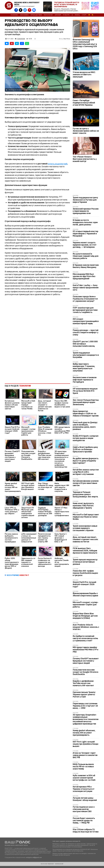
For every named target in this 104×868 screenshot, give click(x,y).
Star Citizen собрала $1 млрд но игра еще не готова (86, 831)
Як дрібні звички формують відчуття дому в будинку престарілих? (86, 461)
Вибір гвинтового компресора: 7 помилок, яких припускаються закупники (84, 367)
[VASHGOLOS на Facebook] (16, 10)
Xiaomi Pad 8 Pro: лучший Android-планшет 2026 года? (84, 584)
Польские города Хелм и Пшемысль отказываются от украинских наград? (85, 299)
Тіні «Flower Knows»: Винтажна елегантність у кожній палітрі (85, 159)
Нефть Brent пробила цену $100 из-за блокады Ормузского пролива (85, 449)
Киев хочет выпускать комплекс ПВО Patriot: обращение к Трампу (83, 506)
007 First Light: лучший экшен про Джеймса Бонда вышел (86, 744)
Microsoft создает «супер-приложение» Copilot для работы (86, 605)
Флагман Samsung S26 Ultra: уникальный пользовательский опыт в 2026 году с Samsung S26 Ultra (85, 44)
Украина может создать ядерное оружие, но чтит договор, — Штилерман (85, 245)
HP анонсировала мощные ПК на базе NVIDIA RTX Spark (85, 391)
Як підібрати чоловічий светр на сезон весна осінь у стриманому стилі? (85, 638)
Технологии (48, 15)
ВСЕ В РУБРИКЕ (18, 575)
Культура (66, 15)
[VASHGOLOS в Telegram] (25, 10)
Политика (14, 15)
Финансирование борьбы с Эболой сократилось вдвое (85, 594)
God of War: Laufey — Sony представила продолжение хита (86, 288)
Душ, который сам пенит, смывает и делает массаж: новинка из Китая (85, 539)
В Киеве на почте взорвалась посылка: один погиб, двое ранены (85, 222)
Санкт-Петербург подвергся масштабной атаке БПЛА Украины (84, 103)
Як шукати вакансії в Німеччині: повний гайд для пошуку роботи (86, 256)
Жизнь (77, 15)
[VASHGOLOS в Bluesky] (34, 10)
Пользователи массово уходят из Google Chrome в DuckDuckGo (85, 672)
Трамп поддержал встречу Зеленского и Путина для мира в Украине (85, 200)
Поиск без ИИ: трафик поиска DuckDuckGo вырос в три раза (85, 573)
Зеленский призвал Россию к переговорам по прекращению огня (86, 211)
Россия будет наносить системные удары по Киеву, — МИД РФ (84, 821)
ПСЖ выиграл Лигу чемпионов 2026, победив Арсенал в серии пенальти (85, 551)
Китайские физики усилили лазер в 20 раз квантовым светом (86, 483)
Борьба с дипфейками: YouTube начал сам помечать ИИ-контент (83, 683)
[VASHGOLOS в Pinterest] (30, 10)
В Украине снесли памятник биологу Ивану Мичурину (86, 266)
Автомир (58, 15)
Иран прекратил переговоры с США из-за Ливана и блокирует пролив (86, 413)
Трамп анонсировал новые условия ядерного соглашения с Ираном (85, 528)
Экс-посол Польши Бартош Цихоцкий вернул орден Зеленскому (86, 402)
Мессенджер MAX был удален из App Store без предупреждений (84, 276)
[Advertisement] (37, 365)
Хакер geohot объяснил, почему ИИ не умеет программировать (84, 733)
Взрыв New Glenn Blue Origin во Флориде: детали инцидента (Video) (85, 616)
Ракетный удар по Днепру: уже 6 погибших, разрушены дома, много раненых (85, 426)
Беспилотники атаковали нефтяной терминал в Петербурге (85, 380)
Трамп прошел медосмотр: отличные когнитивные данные (85, 562)
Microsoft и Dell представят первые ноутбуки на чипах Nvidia (86, 517)
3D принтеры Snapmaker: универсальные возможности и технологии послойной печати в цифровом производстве (86, 719)
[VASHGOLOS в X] (21, 10)
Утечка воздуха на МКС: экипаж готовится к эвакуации (84, 75)
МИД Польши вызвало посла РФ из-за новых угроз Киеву (83, 767)
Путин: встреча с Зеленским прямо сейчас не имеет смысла (86, 131)
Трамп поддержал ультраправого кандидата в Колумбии (86, 355)
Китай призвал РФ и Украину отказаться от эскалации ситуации (84, 789)
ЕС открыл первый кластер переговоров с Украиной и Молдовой (85, 234)
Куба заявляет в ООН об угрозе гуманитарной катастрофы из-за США (84, 778)
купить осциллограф (58, 164)
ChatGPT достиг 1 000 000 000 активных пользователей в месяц (85, 344)
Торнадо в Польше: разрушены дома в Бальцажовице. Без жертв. (85, 494)
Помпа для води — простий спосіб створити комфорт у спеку (86, 332)
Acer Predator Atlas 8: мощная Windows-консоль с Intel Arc (86, 627)
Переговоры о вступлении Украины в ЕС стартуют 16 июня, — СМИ (85, 706)
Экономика (24, 15)
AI (72, 15)
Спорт (84, 15)
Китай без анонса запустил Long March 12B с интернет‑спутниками (86, 472)
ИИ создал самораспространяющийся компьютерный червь (86, 321)
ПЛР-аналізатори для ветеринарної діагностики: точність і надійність (85, 310)
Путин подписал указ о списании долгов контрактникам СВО (84, 809)
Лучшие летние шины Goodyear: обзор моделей (85, 799)
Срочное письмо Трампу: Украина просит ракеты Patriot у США (84, 694)
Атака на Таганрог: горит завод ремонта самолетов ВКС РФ (85, 755)
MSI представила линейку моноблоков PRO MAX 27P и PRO (85, 650)
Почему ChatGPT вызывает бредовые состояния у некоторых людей (86, 661)
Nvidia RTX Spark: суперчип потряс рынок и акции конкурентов (86, 438)
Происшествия (36, 15)
